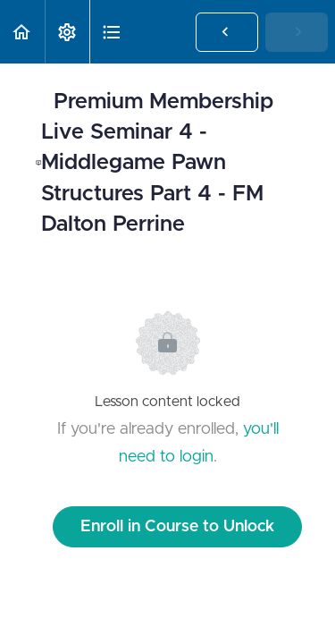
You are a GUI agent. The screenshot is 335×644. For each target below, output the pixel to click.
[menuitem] (67, 32)
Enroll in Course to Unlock (177, 527)
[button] (22, 32)
